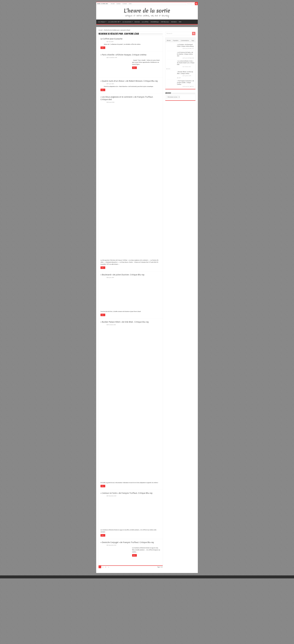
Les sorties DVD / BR (114, 22)
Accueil (113, 4)
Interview (137, 22)
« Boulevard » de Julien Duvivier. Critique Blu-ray (122, 275)
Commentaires (185, 40)
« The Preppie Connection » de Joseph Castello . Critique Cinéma (185, 83)
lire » (103, 48)
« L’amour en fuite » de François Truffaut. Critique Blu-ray (126, 493)
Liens (130, 4)
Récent (169, 40)
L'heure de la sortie (147, 11)
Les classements (127, 22)
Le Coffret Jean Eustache (111, 39)
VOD (180, 22)
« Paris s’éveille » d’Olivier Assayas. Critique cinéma (123, 55)
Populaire (176, 40)
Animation (174, 22)
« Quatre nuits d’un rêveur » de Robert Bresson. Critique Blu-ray (129, 81)
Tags (193, 40)
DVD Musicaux (165, 22)
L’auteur (119, 4)
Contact (125, 4)
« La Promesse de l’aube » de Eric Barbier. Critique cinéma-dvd (185, 54)
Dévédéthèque (155, 22)
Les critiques (102, 22)
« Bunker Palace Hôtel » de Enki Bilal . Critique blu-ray (125, 322)
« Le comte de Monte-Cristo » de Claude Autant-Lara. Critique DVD (186, 63)
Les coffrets (145, 22)
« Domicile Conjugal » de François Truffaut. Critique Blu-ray (127, 542)
